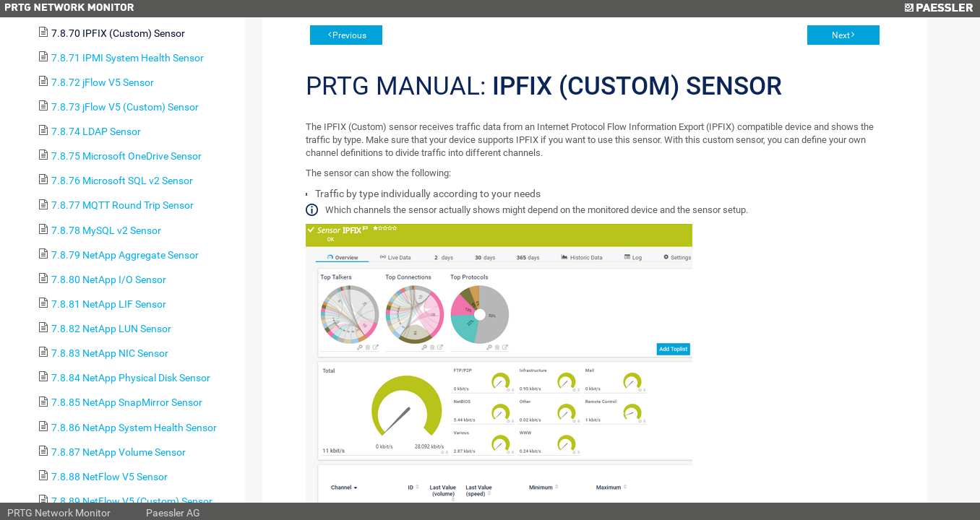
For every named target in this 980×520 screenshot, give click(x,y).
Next (841, 35)
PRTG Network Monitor (59, 513)
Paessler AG (173, 513)
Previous (349, 35)
